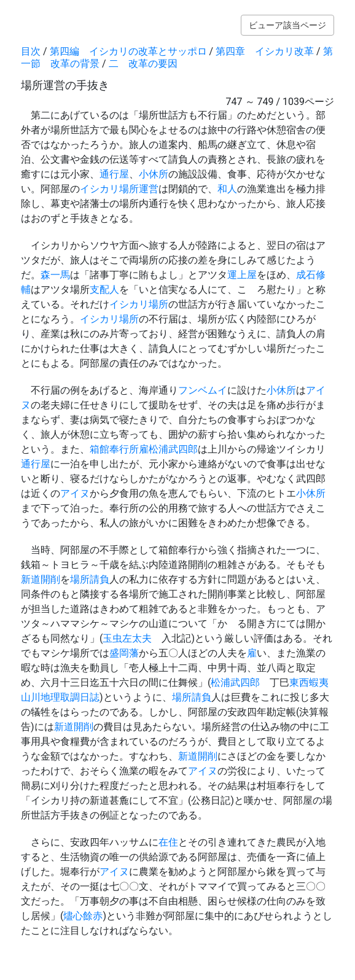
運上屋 (242, 275)
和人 (227, 189)
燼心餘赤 (83, 916)
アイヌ (75, 493)
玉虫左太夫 (127, 638)
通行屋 (114, 174)
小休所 (154, 174)
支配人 (104, 290)
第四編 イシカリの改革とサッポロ (128, 51)
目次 (31, 51)
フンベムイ (203, 390)
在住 (168, 842)
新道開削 (41, 579)
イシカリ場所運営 (119, 189)
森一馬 (55, 275)
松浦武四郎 (173, 449)
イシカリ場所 (139, 304)
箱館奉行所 (114, 449)
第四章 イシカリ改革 (265, 51)
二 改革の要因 (143, 64)
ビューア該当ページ (287, 25)
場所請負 (90, 579)
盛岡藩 (124, 653)
